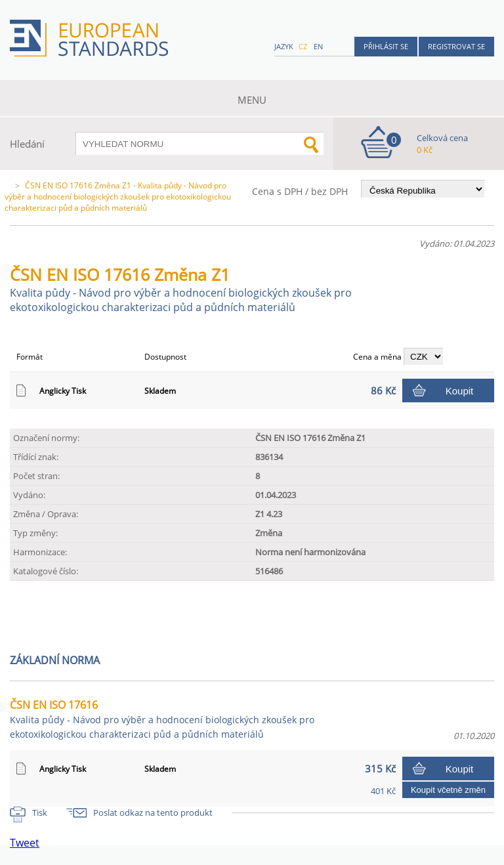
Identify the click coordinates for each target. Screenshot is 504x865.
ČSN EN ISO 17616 (162, 719)
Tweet (25, 843)
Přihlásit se (386, 46)
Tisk (40, 812)
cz (303, 46)
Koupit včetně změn (448, 790)
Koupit (460, 391)
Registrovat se (456, 46)
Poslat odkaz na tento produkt (153, 812)
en (318, 46)
